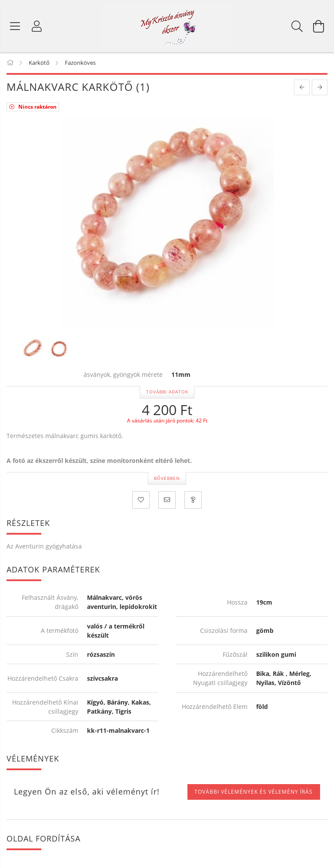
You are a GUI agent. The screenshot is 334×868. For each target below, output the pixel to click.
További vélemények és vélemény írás (254, 792)
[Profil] (37, 26)
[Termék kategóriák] (15, 26)
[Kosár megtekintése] (319, 26)
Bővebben (167, 478)
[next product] (320, 87)
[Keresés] (297, 26)
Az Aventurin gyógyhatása (44, 546)
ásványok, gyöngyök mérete (123, 375)
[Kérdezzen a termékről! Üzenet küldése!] (193, 500)
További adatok (167, 392)
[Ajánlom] (167, 500)
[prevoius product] (302, 87)
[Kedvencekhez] (141, 500)
